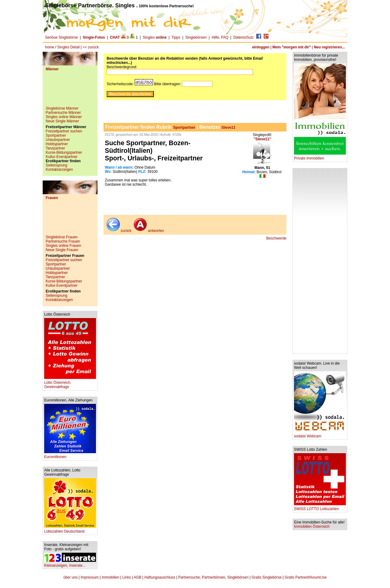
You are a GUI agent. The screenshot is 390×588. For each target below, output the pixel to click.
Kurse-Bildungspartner (64, 152)
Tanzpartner (55, 148)
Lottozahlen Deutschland (70, 530)
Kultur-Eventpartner (62, 157)
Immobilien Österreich (312, 527)
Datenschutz (244, 37)
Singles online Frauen (63, 246)
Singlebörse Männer (62, 108)
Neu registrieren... (329, 47)
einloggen (261, 47)
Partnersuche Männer (63, 113)
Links (126, 577)
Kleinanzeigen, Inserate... (70, 564)
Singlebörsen (196, 37)
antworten (148, 231)
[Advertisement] (70, 91)
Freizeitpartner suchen (64, 131)
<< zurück (91, 47)
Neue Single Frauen (62, 250)
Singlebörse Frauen (62, 237)
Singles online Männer (64, 117)
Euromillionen (70, 455)
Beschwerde (276, 238)
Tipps (176, 37)
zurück (118, 231)
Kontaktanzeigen (59, 170)
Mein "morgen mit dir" (292, 47)
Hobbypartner (57, 144)
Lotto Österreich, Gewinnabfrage (70, 383)
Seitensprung (57, 165)
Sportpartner (56, 135)
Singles (155, 37)
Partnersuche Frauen (63, 241)
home (50, 47)
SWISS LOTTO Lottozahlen (320, 507)
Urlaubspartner (58, 140)
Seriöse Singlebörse (61, 37)
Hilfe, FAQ (220, 37)
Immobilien (111, 577)
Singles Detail (68, 47)
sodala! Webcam (320, 434)
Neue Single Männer (62, 121)
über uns (71, 577)
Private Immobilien (320, 157)
